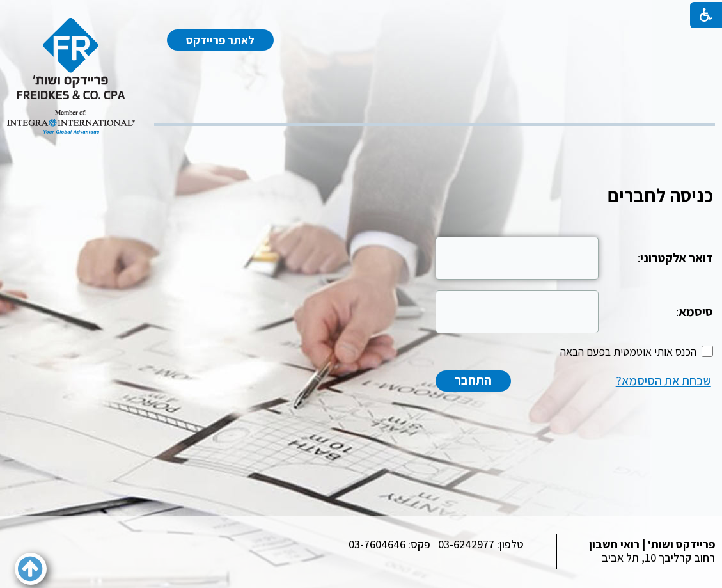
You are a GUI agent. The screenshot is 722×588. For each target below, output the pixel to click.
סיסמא (696, 312)
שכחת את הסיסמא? (663, 381)
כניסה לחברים (660, 195)
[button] (31, 569)
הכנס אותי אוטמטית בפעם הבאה (628, 352)
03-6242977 (466, 544)
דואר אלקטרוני (677, 258)
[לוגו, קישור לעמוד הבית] (71, 76)
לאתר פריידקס (220, 40)
